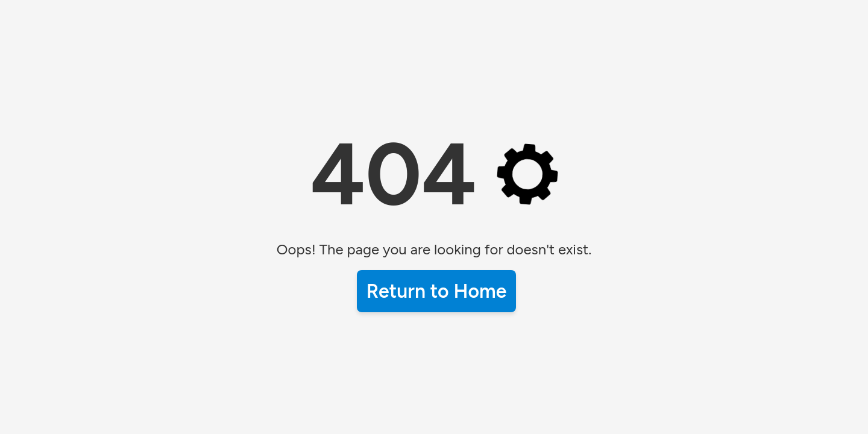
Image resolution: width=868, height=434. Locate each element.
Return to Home (437, 291)
